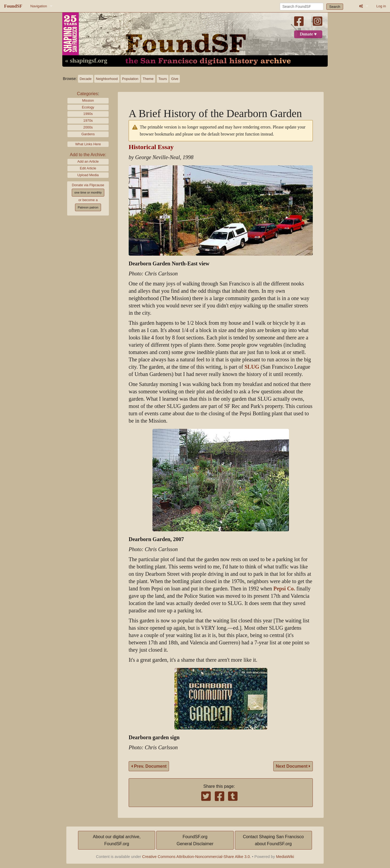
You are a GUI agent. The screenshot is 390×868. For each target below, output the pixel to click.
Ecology (88, 107)
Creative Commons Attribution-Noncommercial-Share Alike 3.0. (197, 857)
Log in (381, 6)
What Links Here (88, 144)
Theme (148, 79)
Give (175, 79)
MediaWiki (285, 857)
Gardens (88, 134)
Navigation (39, 6)
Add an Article (88, 161)
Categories (87, 94)
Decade (86, 79)
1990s (88, 114)
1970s (88, 120)
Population (130, 79)
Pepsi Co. (284, 589)
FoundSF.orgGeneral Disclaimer (195, 840)
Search (335, 7)
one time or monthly (88, 192)
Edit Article (88, 168)
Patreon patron (88, 207)
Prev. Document (149, 766)
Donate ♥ (308, 34)
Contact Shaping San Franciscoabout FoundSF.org (273, 840)
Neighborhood (107, 79)
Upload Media (88, 175)
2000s (88, 127)
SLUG (252, 367)
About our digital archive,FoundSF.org (117, 840)
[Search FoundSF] (302, 7)
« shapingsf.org (86, 61)
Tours (163, 79)
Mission (88, 100)
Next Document (293, 766)
